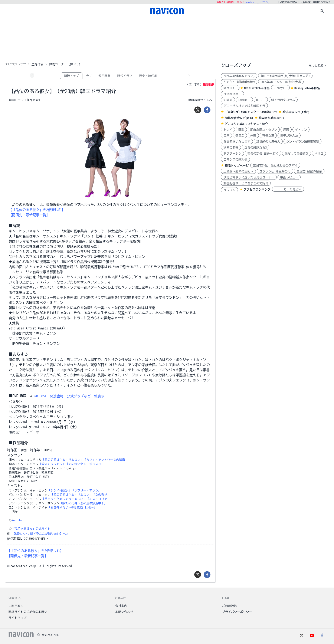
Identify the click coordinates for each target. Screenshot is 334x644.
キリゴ (319, 154)
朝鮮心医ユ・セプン (264, 130)
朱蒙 (253, 136)
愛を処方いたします (237, 142)
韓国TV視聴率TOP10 (271, 118)
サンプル (229, 190)
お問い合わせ (124, 612)
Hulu (261, 100)
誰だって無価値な (297, 154)
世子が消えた (289, 136)
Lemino (244, 100)
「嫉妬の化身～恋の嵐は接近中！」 (83, 503)
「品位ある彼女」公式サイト (31, 529)
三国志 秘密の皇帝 (309, 171)
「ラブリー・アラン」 (86, 490)
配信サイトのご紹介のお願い (28, 612)
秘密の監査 (231, 148)
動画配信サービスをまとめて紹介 (246, 183)
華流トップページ (237, 166)
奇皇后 (240, 136)
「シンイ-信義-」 (59, 490)
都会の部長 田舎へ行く (263, 154)
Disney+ (280, 88)
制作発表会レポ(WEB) (239, 118)
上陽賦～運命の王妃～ (238, 171)
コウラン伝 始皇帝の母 (275, 171)
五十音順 (194, 84)
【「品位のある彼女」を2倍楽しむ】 (37, 210)
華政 (241, 130)
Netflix (230, 88)
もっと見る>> (288, 189)
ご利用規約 (230, 606)
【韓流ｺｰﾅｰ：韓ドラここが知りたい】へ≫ (40, 534)
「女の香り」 (101, 495)
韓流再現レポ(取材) (296, 112)
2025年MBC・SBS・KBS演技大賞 (281, 82)
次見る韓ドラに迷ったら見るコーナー (249, 177)
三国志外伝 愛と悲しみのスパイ (275, 165)
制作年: (36, 450)
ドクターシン (232, 154)
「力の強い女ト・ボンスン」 (85, 464)
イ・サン (301, 130)
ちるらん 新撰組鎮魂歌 (239, 82)
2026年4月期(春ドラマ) (239, 76)
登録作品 (37, 64)
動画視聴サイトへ (200, 100)
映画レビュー (289, 177)
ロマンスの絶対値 (235, 160)
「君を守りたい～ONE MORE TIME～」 (72, 507)
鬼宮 (226, 136)
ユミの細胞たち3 (256, 148)
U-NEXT (228, 100)
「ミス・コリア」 (98, 499)
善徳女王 (268, 136)
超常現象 (105, 76)
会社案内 (121, 606)
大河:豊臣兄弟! (299, 76)
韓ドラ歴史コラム (283, 100)
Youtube (17, 520)
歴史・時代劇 (148, 76)
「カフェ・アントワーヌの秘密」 (106, 460)
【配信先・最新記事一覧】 (29, 215)
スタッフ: (15, 455)
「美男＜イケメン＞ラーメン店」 (64, 499)
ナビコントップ (16, 64)
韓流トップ (72, 76)
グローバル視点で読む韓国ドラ (244, 106)
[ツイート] (198, 110)
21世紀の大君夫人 (268, 142)
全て (89, 76)
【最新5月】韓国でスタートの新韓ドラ (251, 112)
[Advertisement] (167, 39)
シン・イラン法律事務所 (302, 142)
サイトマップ (17, 618)
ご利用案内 (16, 606)
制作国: (13, 450)
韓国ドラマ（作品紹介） (25, 100)
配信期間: (15, 539)
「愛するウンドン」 (52, 464)
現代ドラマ (125, 76)
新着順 (208, 84)
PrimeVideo (232, 94)
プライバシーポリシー (237, 612)
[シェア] (207, 110)
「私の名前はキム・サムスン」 (62, 460)
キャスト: (15, 486)
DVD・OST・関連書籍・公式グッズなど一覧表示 (69, 396)
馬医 (286, 130)
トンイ (228, 130)
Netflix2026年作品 (257, 88)
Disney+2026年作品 (307, 88)
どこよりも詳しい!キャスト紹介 (246, 124)
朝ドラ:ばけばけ (272, 76)
